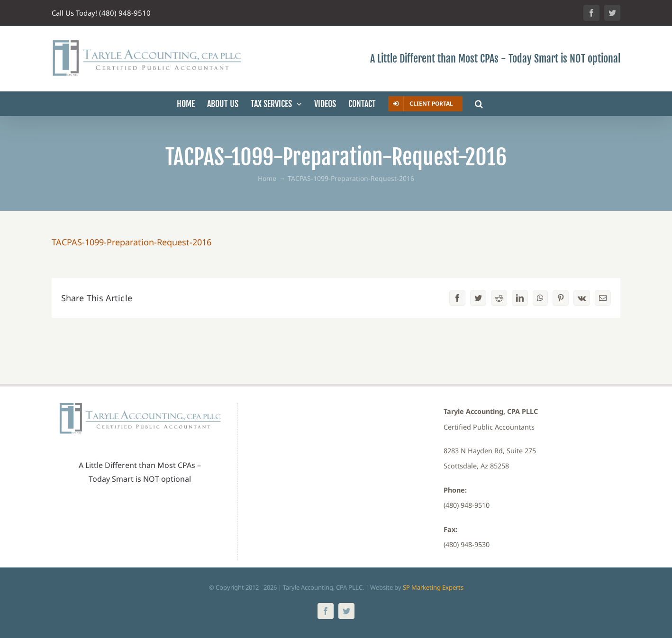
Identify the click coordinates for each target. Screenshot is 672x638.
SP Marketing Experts (433, 587)
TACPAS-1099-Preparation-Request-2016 (132, 242)
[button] (479, 104)
